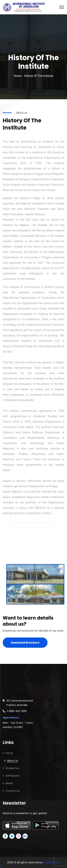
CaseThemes (52, 862)
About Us (13, 761)
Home (18, 76)
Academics (13, 768)
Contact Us (13, 791)
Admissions (13, 776)
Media (9, 783)
